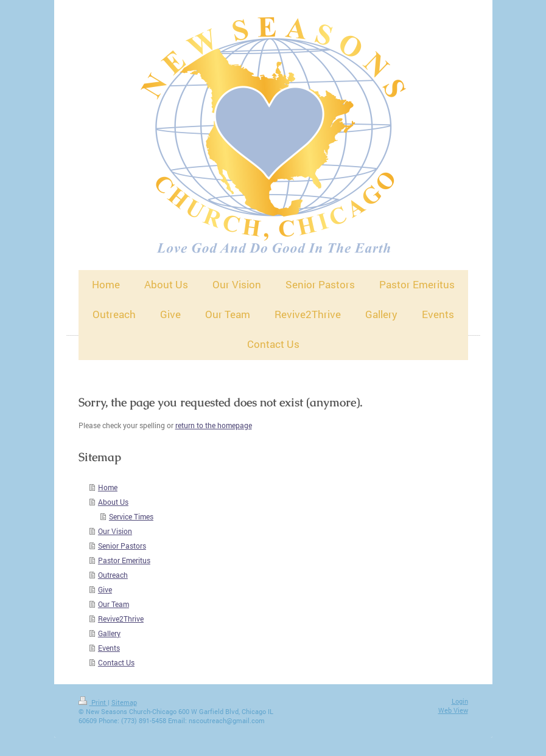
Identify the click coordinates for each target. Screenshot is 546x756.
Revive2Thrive (121, 619)
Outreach (113, 575)
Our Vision (115, 531)
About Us (113, 502)
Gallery (109, 633)
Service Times (131, 516)
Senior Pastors (122, 546)
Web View (453, 710)
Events (109, 648)
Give (105, 589)
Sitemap (124, 702)
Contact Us (116, 662)
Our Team (114, 604)
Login (460, 701)
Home (108, 487)
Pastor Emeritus (124, 560)
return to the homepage (214, 425)
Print (93, 702)
